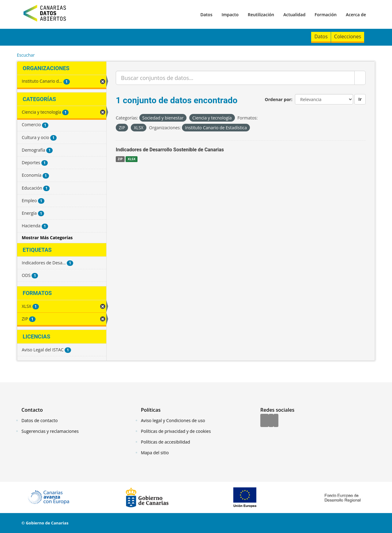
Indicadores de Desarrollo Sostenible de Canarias (170, 150)
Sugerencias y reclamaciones (50, 431)
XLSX (132, 159)
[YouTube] (276, 421)
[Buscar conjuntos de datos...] (235, 78)
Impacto (230, 15)
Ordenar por (278, 99)
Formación (326, 15)
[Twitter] (271, 421)
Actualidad (294, 15)
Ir (360, 99)
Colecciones (348, 36)
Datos (206, 15)
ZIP (120, 159)
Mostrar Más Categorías (47, 238)
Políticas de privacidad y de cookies (176, 431)
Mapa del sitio (155, 453)
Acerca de (356, 15)
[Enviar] (360, 78)
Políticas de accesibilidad (166, 442)
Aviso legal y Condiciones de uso (173, 420)
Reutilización (261, 15)
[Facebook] (264, 421)
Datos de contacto (40, 420)
